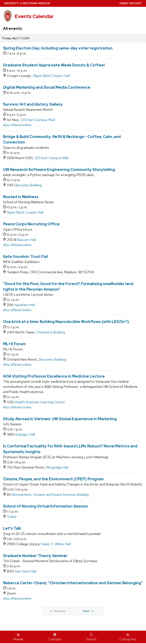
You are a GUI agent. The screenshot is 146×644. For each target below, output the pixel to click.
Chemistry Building (51, 332)
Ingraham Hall (24, 305)
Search (91, 637)
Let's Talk (12, 528)
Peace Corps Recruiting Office (31, 224)
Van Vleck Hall (26, 571)
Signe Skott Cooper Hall (51, 76)
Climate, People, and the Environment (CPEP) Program (53, 479)
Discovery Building (28, 185)
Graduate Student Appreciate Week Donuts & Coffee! (54, 65)
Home (18, 637)
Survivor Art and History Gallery (33, 104)
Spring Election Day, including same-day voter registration (58, 48)
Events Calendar (34, 16)
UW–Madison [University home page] (27, 3)
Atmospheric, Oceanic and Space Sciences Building (50, 495)
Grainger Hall (25, 434)
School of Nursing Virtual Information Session (46, 506)
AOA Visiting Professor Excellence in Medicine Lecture (54, 376)
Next (88, 611)
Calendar (55, 637)
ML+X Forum (14, 344)
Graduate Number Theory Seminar (35, 556)
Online (12, 517)
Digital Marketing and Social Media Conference (47, 87)
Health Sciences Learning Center (40, 402)
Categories (128, 637)
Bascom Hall (27, 240)
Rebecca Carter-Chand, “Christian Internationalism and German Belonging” (73, 583)
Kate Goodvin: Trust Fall (25, 257)
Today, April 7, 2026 (16, 38)
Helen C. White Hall (56, 544)
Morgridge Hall (57, 467)
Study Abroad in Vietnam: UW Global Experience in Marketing (60, 419)
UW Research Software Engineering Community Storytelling (59, 170)
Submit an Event (131, 3)
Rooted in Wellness (21, 197)
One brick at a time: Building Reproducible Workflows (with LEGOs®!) (66, 322)
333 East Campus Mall (38, 120)
